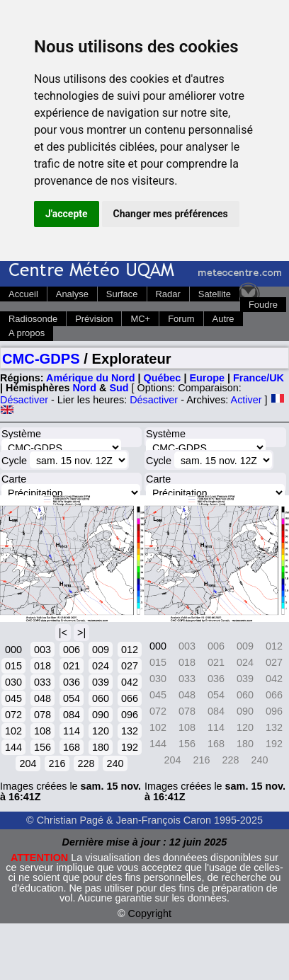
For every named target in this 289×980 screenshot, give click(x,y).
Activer (246, 400)
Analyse (72, 294)
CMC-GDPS (41, 359)
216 (57, 763)
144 (13, 747)
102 (13, 731)
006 (72, 650)
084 (72, 715)
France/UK (259, 378)
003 (42, 650)
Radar (168, 294)
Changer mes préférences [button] (171, 214)
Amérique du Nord (91, 378)
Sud (119, 388)
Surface (122, 294)
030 (13, 682)
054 (72, 698)
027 (130, 666)
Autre (223, 319)
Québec (163, 378)
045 (13, 698)
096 (130, 715)
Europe (207, 378)
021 (72, 666)
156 (42, 747)
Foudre (263, 305)
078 (42, 715)
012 (130, 650)
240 (115, 763)
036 (72, 682)
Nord (84, 388)
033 (42, 682)
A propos (27, 333)
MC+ (140, 319)
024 (101, 666)
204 (28, 763)
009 (101, 650)
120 (101, 731)
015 (13, 666)
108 (42, 731)
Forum (181, 319)
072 (13, 715)
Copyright (150, 913)
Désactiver (24, 400)
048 (42, 698)
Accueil (23, 294)
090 (101, 715)
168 (72, 747)
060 (101, 698)
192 (130, 747)
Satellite (215, 294)
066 (130, 698)
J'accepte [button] (67, 214)
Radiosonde (33, 319)
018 (42, 666)
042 (130, 682)
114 (72, 731)
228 (86, 763)
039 (101, 682)
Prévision (94, 319)
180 (101, 747)
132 (130, 731)
